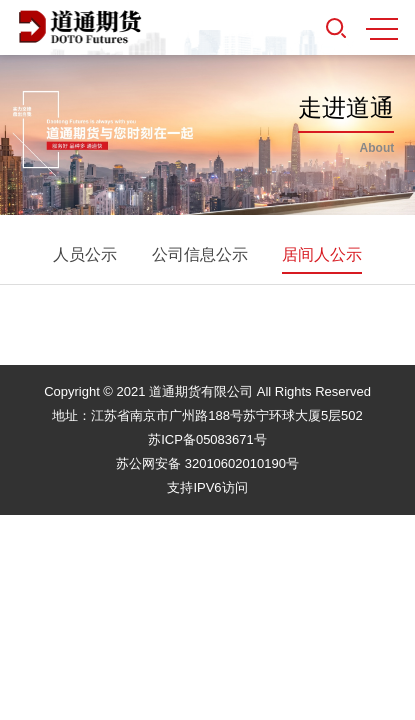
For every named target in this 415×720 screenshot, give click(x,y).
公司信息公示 (200, 254)
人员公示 (85, 254)
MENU (382, 29)
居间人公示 (322, 254)
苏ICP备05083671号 (207, 439)
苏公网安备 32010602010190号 (207, 463)
